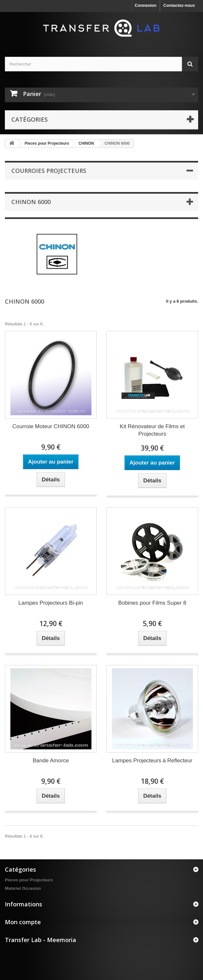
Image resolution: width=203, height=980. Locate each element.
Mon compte (23, 922)
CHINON (86, 143)
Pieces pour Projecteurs (47, 143)
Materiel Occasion (23, 888)
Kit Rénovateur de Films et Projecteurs (152, 430)
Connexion (145, 5)
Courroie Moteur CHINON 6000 (51, 426)
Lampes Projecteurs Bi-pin (51, 603)
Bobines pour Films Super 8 (152, 603)
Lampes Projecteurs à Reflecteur (152, 761)
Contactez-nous (179, 5)
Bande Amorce (51, 761)
